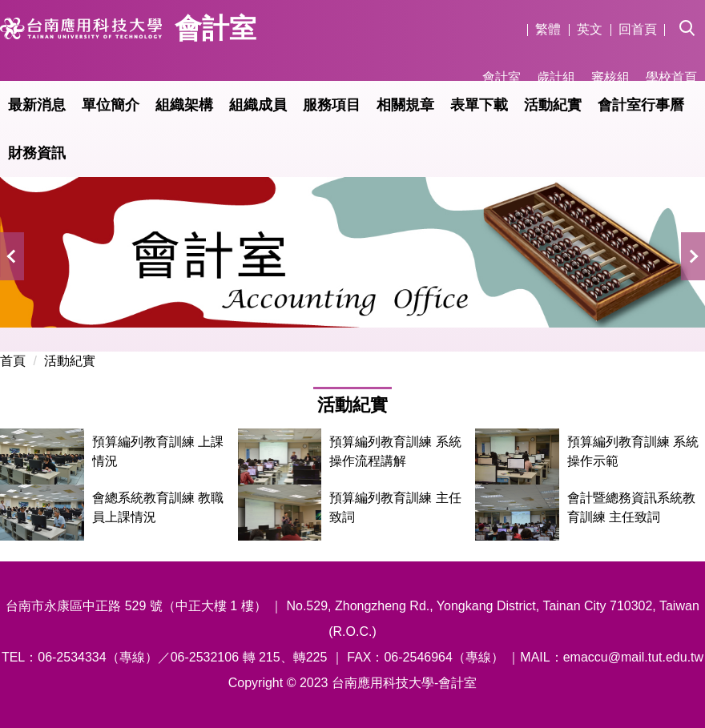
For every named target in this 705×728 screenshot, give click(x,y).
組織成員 (258, 105)
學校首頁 (671, 77)
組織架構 (184, 105)
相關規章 (405, 105)
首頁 (13, 361)
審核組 (610, 77)
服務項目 (332, 105)
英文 (590, 29)
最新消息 (37, 105)
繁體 (548, 29)
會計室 (502, 77)
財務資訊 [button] (37, 153)
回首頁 (638, 29)
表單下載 (479, 105)
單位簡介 (111, 105)
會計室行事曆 (641, 105)
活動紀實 (553, 105)
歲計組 (556, 77)
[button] (692, 17)
